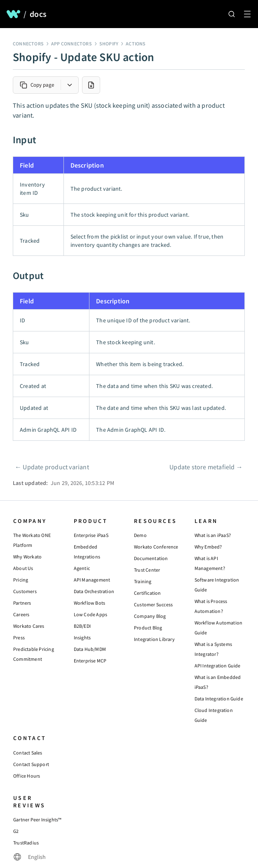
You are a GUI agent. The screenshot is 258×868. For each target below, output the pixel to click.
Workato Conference (156, 547)
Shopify (109, 44)
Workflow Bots (90, 603)
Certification (148, 593)
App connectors (72, 44)
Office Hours (27, 776)
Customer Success (153, 604)
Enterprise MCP (90, 661)
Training (143, 581)
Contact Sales (28, 753)
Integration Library (154, 639)
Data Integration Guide (219, 699)
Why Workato (27, 557)
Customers (25, 591)
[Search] (232, 14)
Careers (21, 614)
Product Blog (148, 628)
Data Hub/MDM (90, 649)
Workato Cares (29, 626)
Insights (82, 637)
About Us (23, 568)
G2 (16, 831)
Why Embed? (208, 547)
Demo (140, 535)
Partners (22, 603)
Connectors (28, 44)
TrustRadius (26, 843)
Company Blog (150, 616)
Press (19, 637)
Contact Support (31, 764)
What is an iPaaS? (213, 535)
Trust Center (147, 570)
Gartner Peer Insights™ (37, 820)
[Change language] (29, 857)
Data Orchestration (94, 591)
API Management (92, 580)
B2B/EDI (82, 626)
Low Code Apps (91, 614)
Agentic (82, 568)
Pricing (21, 580)
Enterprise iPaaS (91, 535)
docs (38, 14)
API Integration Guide (218, 666)
